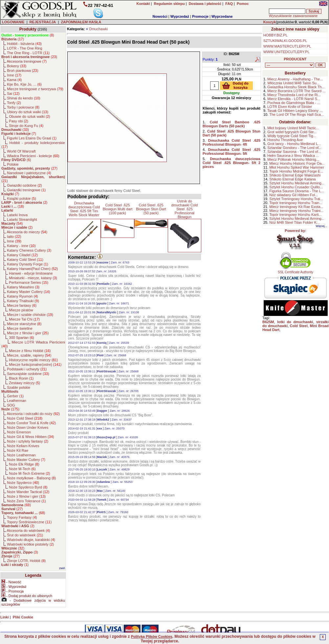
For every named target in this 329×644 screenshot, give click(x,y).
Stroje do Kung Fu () (26, 126)
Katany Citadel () (22, 255)
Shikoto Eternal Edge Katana (292, 179)
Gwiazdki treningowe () (26, 190)
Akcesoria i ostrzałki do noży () (33, 414)
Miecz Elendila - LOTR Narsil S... (294, 99)
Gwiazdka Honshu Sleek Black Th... (296, 87)
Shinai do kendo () (24, 98)
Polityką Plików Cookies (152, 636)
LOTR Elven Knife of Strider (290, 107)
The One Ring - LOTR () (28, 53)
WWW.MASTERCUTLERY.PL (287, 46)
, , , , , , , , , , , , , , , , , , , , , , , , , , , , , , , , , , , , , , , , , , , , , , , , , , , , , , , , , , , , (290, 65)
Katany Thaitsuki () (23, 301)
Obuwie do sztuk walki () (29, 116)
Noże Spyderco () (23, 483)
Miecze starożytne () (24, 324)
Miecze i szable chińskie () (30, 315)
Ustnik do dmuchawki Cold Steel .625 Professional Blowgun (185, 209)
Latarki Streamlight (22, 219)
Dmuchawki (98, 29)
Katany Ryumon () (22, 296)
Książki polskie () (22, 198)
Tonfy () (14, 103)
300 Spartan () (21, 338)
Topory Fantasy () (22, 517)
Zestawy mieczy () (24, 383)
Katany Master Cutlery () (28, 292)
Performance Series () (29, 282)
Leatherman (17, 401)
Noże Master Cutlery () (26, 460)
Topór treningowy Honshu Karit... (296, 215)
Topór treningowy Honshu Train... (296, 203)
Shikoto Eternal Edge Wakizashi (295, 175)
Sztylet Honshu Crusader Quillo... (296, 187)
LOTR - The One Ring (24, 48)
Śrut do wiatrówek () (25, 535)
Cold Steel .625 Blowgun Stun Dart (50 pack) (151, 209)
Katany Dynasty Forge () (27, 264)
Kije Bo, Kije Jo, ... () (24, 84)
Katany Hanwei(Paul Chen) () (32, 269)
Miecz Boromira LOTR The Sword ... (296, 91)
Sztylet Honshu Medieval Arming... (297, 183)
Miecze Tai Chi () (24, 319)
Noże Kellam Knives (23, 446)
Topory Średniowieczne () (29, 522)
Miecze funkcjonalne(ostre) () (35, 364)
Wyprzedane (222, 16)
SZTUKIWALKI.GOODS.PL (285, 41)
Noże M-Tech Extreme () (29, 473)
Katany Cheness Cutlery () (29, 250)
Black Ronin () (21, 378)
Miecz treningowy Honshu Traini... (296, 211)
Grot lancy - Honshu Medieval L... (294, 144)
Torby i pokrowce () (23, 107)
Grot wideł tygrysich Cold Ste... (292, 132)
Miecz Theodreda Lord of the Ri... (294, 95)
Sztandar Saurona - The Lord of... (294, 152)
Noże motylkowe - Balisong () (31, 478)
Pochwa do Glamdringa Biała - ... (294, 103)
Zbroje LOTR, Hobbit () (26, 561)
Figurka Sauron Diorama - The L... (297, 191)
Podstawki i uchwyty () (27, 369)
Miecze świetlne (20, 328)
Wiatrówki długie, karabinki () (31, 540)
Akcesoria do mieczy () (27, 232)
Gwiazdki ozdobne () (24, 185)
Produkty (28, 29)
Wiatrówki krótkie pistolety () (30, 544)
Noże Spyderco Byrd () (28, 487)
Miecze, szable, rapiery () (29, 355)
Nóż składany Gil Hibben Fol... (294, 195)
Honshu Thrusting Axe (285, 140)
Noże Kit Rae (18, 450)
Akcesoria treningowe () (27, 61)
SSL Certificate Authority (296, 271)
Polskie (13, 164)
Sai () (13, 93)
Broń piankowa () (22, 71)
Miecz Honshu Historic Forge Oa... (297, 163)
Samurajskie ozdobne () (28, 374)
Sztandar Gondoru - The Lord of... (294, 148)
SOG (11, 405)
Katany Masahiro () (23, 287)
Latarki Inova (17, 215)
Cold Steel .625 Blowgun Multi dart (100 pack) (118, 209)
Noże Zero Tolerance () (26, 501)
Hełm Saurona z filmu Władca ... (293, 156)
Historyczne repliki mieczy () (33, 360)
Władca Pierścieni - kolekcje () (33, 156)
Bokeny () (17, 66)
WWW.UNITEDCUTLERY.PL (286, 52)
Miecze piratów (21, 310)
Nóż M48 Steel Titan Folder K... (294, 222)
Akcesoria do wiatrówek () (29, 530)
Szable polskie (19, 387)
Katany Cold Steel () (25, 260)
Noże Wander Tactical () (28, 492)
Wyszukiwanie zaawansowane (293, 16)
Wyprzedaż (180, 16)
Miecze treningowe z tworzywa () (35, 89)
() (28, 35)
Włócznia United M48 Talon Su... (293, 83)
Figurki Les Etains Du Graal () (32, 138)
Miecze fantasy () (22, 305)
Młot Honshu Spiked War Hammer (296, 167)
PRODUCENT (295, 59)
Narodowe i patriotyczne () (29, 173)
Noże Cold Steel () (25, 418)
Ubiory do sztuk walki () (28, 112)
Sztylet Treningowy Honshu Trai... (296, 199)
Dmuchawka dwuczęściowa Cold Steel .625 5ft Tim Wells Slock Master (84, 209)
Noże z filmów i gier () (26, 496)
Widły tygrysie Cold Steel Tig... (292, 136)
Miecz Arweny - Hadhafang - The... (295, 79)
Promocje (200, 16)
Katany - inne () (21, 246)
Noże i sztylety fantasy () (28, 441)
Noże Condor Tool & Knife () (31, 423)
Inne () (14, 75)
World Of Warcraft (21, 151)
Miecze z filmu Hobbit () (30, 351)
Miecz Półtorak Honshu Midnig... (293, 159)
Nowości (160, 16)
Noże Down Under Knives (28, 427)
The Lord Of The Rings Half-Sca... (296, 114)
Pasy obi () (19, 121)
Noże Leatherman (21, 455)
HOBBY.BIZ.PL (275, 35)
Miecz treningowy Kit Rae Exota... (296, 207)
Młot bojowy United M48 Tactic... (293, 128)
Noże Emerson (19, 432)
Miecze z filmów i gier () (28, 333)
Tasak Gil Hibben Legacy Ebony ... (295, 111)
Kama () (14, 80)
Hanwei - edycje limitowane (31, 273)
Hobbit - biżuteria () (24, 44)
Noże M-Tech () (22, 469)
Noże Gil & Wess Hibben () (31, 437)
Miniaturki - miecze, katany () (33, 278)
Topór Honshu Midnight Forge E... (296, 171)
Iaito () (14, 237)
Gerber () (15, 396)
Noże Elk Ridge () (24, 464)
